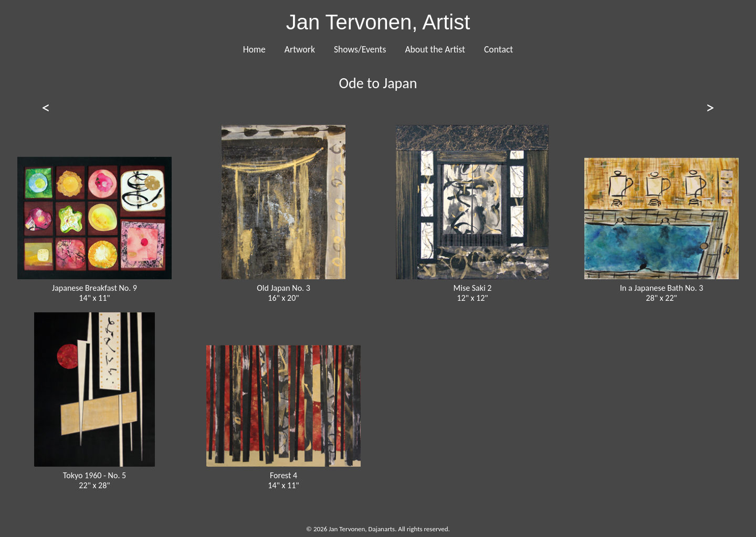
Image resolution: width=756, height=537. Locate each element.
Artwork (300, 49)
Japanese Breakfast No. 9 (94, 288)
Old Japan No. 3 (283, 288)
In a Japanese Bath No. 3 (662, 288)
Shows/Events (360, 49)
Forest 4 (283, 475)
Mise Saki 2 (473, 288)
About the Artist (435, 49)
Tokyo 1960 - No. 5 (94, 475)
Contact (498, 49)
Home (254, 49)
